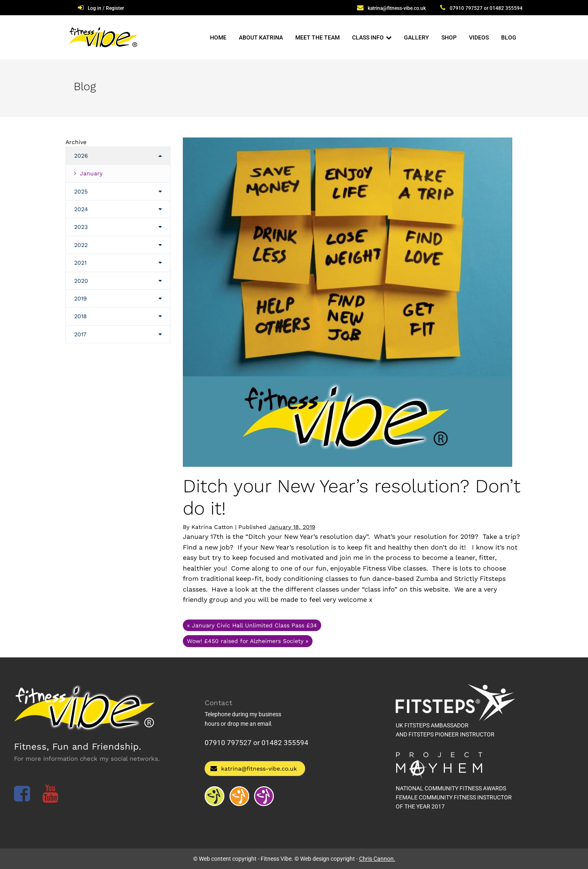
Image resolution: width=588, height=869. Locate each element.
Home (218, 37)
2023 (81, 227)
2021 (80, 263)
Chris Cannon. (377, 859)
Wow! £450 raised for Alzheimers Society (248, 641)
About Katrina (261, 37)
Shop (449, 37)
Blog (509, 37)
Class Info (368, 37)
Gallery (416, 37)
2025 (81, 191)
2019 (80, 298)
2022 (81, 245)
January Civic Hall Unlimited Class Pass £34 (252, 625)
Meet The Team (317, 37)
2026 (81, 156)
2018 (80, 316)
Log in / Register (106, 8)
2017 (80, 334)
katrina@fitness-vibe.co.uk (397, 8)
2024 (81, 209)
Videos (479, 37)
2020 (81, 281)
